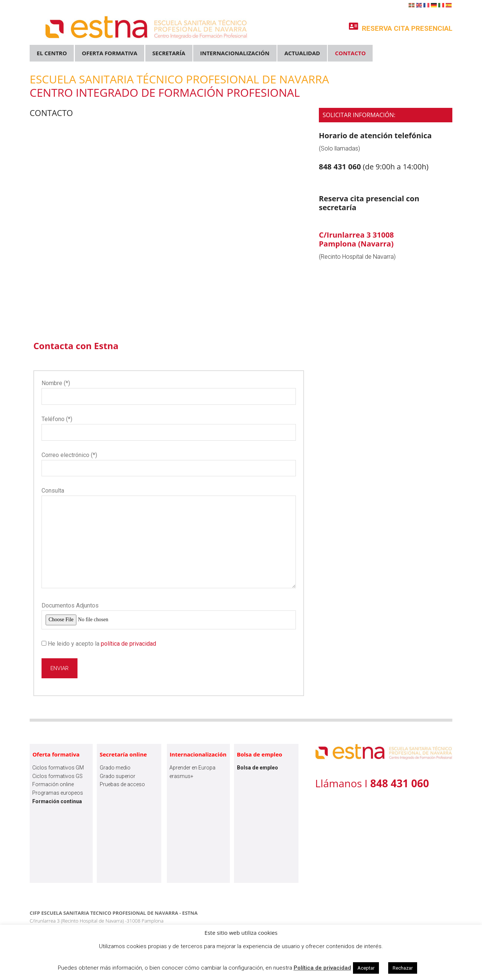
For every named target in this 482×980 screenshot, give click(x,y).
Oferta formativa (56, 754)
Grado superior (118, 776)
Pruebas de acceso (122, 784)
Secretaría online (123, 754)
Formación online (53, 784)
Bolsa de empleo (260, 754)
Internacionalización (198, 754)
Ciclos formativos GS (57, 776)
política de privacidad (128, 644)
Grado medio (115, 768)
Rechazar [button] (403, 968)
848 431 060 (341, 167)
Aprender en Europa (192, 768)
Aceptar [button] (366, 968)
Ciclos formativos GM (58, 768)
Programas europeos (58, 793)
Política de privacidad (322, 968)
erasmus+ (181, 776)
